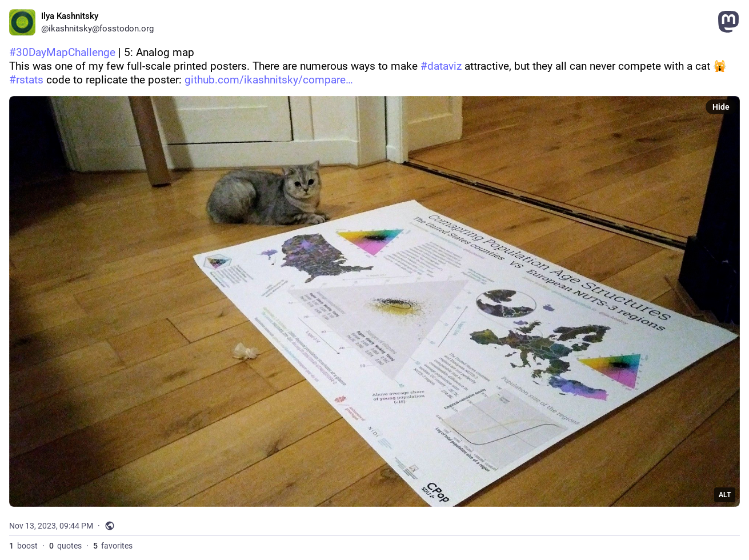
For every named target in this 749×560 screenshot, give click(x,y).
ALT (725, 495)
